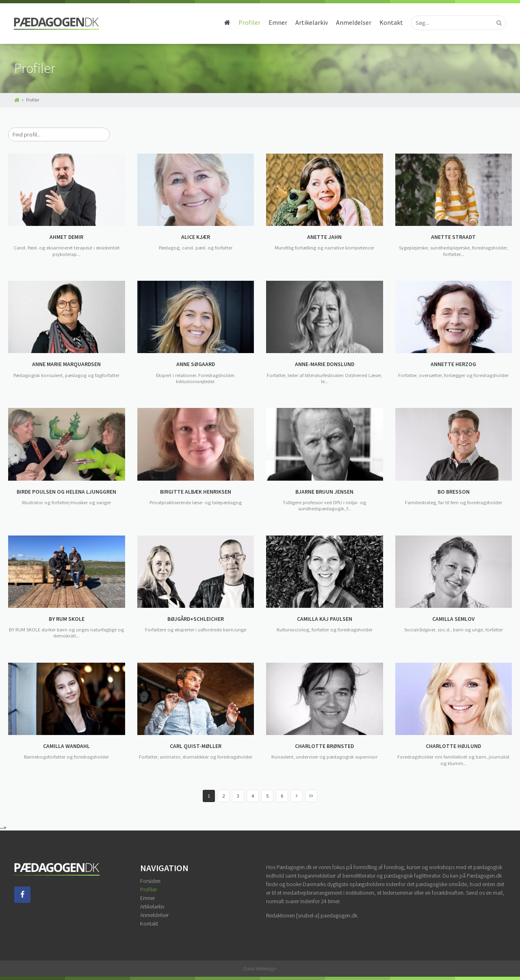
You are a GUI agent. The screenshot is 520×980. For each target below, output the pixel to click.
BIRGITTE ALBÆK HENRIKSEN (195, 492)
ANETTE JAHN (324, 237)
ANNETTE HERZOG (453, 364)
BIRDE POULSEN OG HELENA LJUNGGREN (67, 492)
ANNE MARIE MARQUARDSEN (67, 364)
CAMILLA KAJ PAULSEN (325, 619)
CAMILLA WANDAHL (67, 746)
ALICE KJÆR (195, 237)
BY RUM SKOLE (67, 619)
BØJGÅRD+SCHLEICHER (195, 619)
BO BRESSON (454, 492)
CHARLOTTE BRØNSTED (325, 746)
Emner (277, 22)
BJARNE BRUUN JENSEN (324, 492)
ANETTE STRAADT (454, 237)
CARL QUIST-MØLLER (196, 746)
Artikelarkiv (311, 22)
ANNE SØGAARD (195, 364)
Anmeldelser (353, 22)
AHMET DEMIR (67, 237)
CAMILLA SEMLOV (454, 619)
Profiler (249, 22)
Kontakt (391, 22)
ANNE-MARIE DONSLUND (325, 364)
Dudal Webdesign (260, 968)
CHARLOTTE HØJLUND (454, 746)
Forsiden (150, 881)
